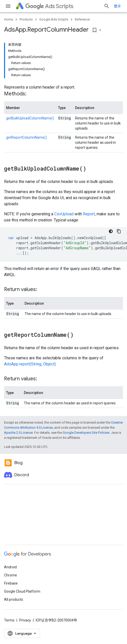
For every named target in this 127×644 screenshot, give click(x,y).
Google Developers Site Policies (86, 433)
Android (10, 567)
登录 (117, 6)
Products (26, 19)
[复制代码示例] (119, 231)
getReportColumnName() (26, 137)
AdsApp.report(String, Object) (30, 364)
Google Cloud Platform (22, 591)
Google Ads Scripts (54, 19)
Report (89, 214)
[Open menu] (8, 6)
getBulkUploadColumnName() (30, 118)
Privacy (25, 620)
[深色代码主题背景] (111, 231)
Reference (82, 19)
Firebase (11, 583)
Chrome (11, 575)
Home (8, 19)
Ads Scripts (49, 6)
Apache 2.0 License (18, 433)
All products (14, 599)
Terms (9, 620)
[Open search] (107, 6)
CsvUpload (64, 214)
